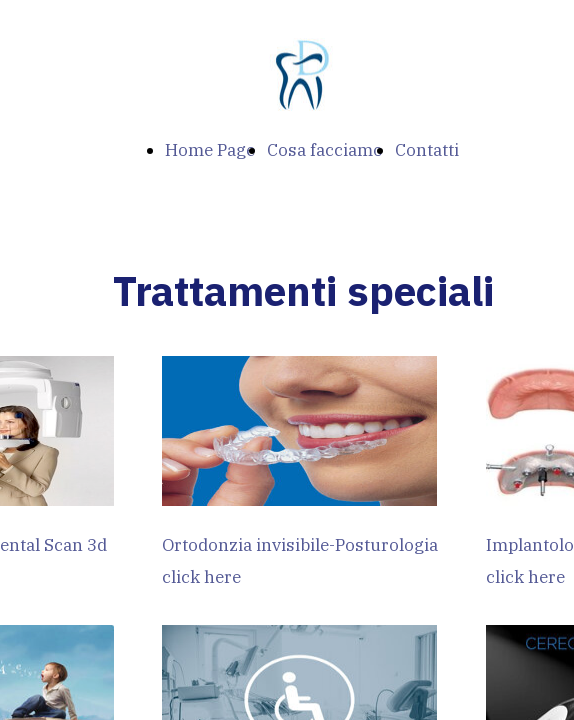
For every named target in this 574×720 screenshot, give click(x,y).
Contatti (427, 150)
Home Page (210, 150)
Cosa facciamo (325, 150)
